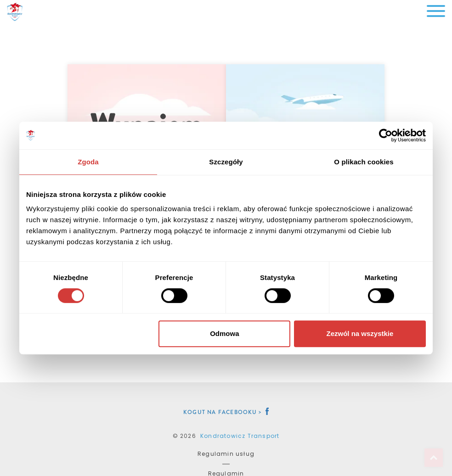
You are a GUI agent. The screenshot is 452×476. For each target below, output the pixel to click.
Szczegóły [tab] (226, 162)
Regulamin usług (226, 454)
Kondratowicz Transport (240, 436)
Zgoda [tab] (88, 162)
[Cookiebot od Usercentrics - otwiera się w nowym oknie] (386, 135)
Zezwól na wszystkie (360, 333)
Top (434, 458)
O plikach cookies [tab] (364, 162)
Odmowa (224, 333)
